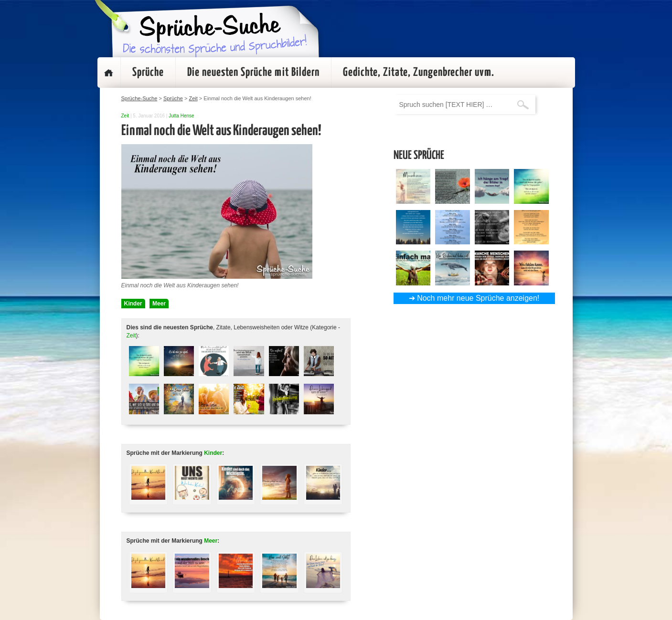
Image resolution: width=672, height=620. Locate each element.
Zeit (125, 116)
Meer (159, 304)
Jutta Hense (181, 116)
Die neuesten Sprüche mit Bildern (253, 73)
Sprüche (148, 73)
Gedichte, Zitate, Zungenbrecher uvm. (419, 73)
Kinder (133, 304)
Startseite (109, 73)
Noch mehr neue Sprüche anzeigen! (478, 298)
